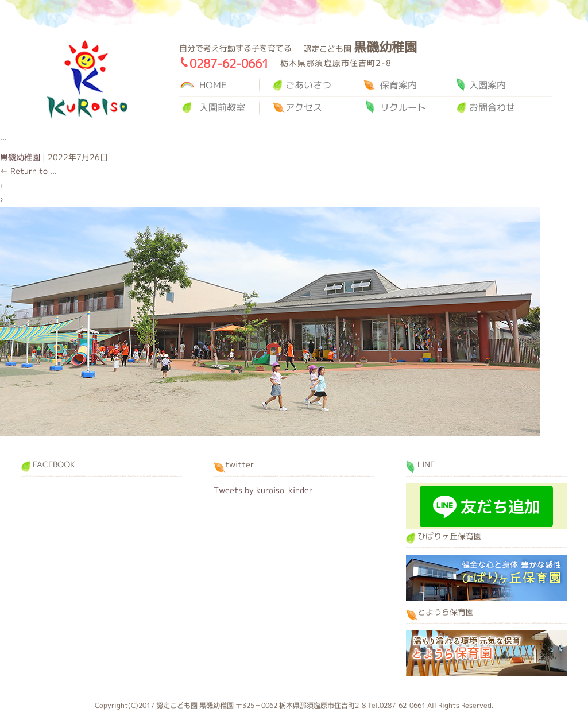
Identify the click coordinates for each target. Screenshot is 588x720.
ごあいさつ (308, 85)
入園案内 (488, 85)
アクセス (304, 107)
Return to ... (28, 171)
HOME (213, 85)
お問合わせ (492, 107)
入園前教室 (222, 107)
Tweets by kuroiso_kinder (263, 490)
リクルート (403, 107)
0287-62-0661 (229, 63)
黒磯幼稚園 (87, 80)
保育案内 (399, 85)
